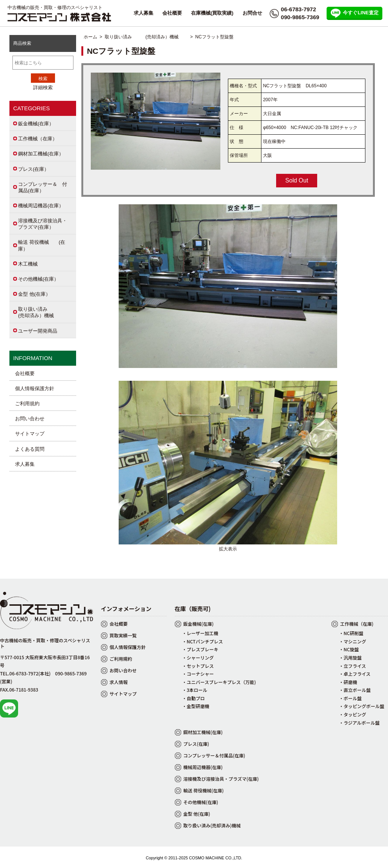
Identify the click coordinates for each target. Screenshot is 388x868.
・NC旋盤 (349, 649)
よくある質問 (30, 449)
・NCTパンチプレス (203, 641)
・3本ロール (195, 690)
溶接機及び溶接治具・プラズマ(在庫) (221, 779)
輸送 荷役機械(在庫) (204, 790)
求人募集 (144, 13)
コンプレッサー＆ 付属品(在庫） (43, 187)
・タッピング (353, 714)
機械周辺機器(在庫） (41, 206)
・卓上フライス (355, 674)
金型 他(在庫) (197, 814)
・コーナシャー (198, 674)
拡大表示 (228, 546)
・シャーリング (198, 657)
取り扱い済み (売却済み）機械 (146, 37)
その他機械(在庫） (38, 279)
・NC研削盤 (351, 633)
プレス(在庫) (196, 744)
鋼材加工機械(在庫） (41, 154)
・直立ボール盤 (355, 690)
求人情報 (119, 682)
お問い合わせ (30, 419)
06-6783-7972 (299, 9)
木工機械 (28, 264)
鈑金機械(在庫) (199, 624)
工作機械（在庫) (357, 624)
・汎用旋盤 (350, 657)
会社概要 (172, 13)
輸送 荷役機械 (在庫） (42, 245)
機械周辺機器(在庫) (203, 767)
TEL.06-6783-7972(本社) (25, 673)
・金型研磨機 (196, 706)
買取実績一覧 (123, 635)
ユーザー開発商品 (38, 331)
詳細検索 (43, 87)
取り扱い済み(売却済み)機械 (212, 825)
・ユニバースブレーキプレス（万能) (219, 682)
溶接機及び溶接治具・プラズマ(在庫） (43, 224)
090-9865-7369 (300, 17)
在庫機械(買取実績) (212, 13)
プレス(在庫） (34, 169)
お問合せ (252, 13)
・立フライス (353, 666)
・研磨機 (348, 682)
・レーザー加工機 (200, 633)
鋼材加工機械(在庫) (203, 732)
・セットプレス (198, 666)
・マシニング (353, 641)
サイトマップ (30, 434)
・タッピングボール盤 (362, 706)
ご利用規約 (27, 404)
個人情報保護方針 (35, 388)
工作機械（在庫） (38, 139)
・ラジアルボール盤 (359, 723)
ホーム (90, 37)
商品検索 (22, 43)
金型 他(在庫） (34, 294)
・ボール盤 (350, 698)
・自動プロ (194, 698)
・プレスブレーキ (200, 649)
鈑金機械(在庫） (36, 124)
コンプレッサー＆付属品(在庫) (214, 755)
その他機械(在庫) (201, 802)
